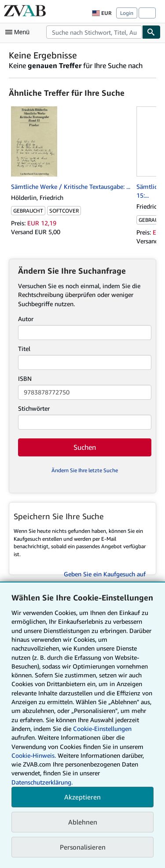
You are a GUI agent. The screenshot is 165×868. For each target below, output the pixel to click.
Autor (26, 319)
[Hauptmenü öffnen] (19, 32)
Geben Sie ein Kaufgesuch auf (105, 574)
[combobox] (94, 32)
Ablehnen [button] (83, 822)
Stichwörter (34, 408)
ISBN (25, 378)
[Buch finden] (151, 32)
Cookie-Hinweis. (34, 755)
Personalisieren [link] (83, 847)
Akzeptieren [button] (82, 797)
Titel (24, 349)
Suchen (85, 447)
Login (127, 13)
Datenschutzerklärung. (42, 782)
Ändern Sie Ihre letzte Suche (85, 470)
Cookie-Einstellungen (102, 729)
